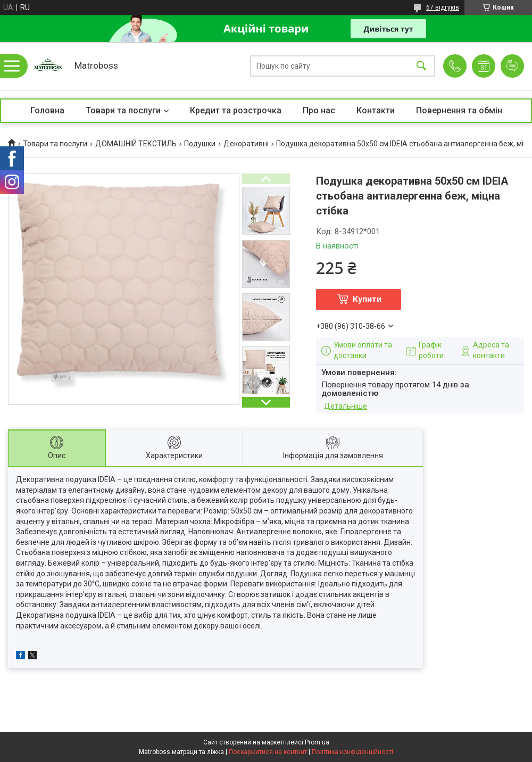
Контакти (376, 110)
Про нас (319, 110)
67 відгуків (443, 7)
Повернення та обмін (459, 110)
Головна (47, 110)
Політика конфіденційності (352, 752)
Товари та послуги (123, 110)
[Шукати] (421, 66)
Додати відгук (512, 66)
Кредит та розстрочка (236, 110)
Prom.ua (317, 742)
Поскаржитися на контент (268, 752)
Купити (367, 299)
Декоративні (246, 144)
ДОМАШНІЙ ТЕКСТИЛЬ (136, 144)
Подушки (200, 144)
